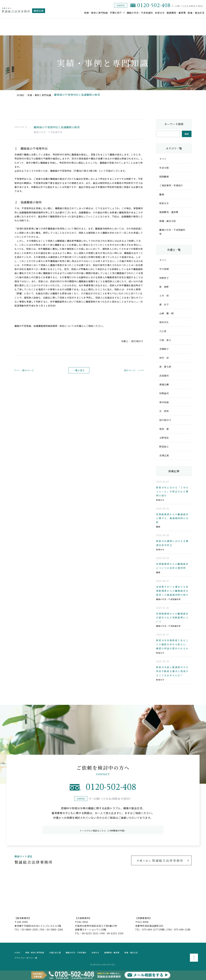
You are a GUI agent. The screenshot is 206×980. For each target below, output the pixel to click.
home (21, 95)
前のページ (33, 370)
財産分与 (160, 13)
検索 (187, 134)
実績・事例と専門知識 (96, 13)
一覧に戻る (79, 370)
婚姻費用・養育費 (176, 13)
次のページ (124, 370)
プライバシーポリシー (26, 957)
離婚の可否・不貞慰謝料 (140, 13)
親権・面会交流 (196, 13)
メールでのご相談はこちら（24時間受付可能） (103, 829)
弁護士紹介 (116, 13)
